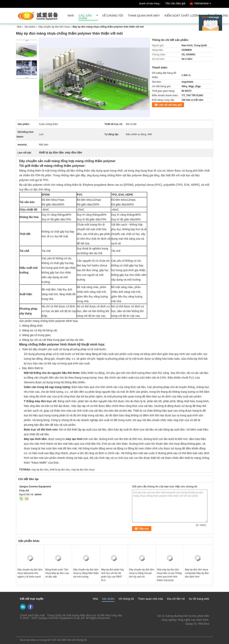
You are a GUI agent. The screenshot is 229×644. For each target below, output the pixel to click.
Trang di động (26, 631)
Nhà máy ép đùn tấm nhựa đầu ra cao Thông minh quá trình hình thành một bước (169, 575)
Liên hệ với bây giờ (170, 105)
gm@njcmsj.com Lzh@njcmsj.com (188, 628)
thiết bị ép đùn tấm (60, 470)
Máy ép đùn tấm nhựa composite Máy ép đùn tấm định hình (197, 573)
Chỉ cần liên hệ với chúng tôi (69, 640)
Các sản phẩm (85, 17)
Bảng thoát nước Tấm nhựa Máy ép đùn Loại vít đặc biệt (57, 573)
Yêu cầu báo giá (175, 3)
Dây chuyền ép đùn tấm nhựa (54, 27)
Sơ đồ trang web (199, 599)
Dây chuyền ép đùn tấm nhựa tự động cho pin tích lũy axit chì (142, 573)
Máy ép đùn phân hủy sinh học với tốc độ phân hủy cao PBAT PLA (113, 575)
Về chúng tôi (113, 16)
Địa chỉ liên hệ (176, 599)
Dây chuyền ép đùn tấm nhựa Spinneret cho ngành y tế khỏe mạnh (30, 573)
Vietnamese (204, 3)
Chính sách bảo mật (32, 615)
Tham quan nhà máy (144, 16)
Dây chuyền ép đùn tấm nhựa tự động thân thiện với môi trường (86, 573)
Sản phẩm (30, 27)
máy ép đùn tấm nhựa (83, 470)
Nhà (71, 16)
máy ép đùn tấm (40, 470)
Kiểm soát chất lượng (183, 16)
